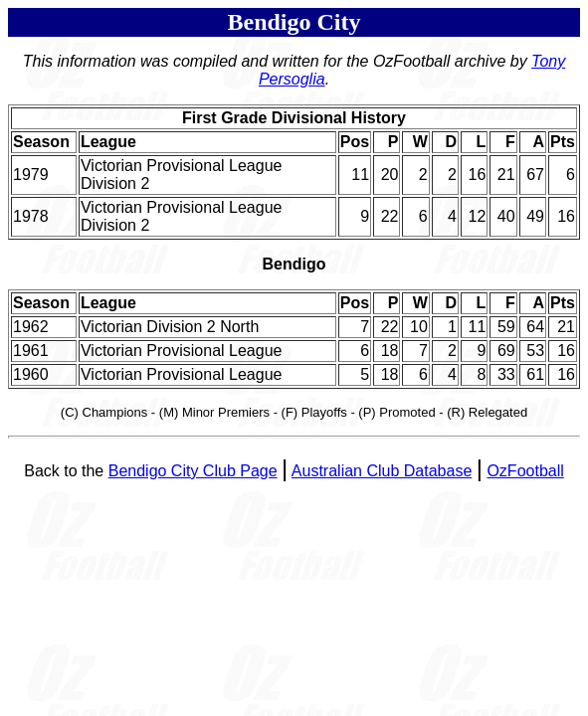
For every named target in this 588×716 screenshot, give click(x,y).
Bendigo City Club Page (193, 471)
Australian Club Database (382, 471)
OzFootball (525, 471)
